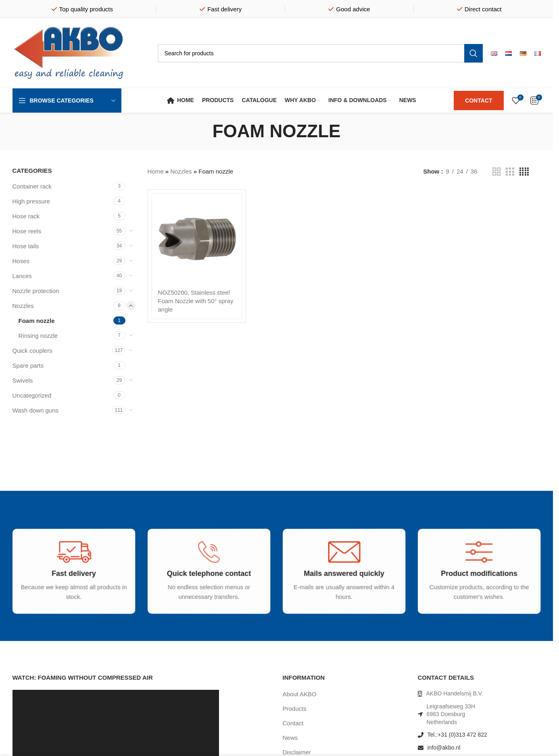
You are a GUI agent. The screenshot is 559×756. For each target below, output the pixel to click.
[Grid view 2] (496, 172)
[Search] (320, 53)
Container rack (32, 186)
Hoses (21, 261)
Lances (22, 276)
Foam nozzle (37, 321)
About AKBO (300, 694)
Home (156, 171)
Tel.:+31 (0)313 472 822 (457, 735)
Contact (293, 723)
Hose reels (27, 231)
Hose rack (26, 216)
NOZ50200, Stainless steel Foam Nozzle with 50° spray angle (196, 301)
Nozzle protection (36, 291)
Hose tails (26, 246)
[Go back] (202, 131)
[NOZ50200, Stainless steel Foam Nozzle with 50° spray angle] (197, 239)
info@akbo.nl (444, 748)
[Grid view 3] (510, 172)
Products (295, 709)
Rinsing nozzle (38, 336)
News (290, 738)
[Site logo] (69, 53)
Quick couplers (32, 351)
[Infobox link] (70, 580)
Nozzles (23, 306)
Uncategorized (32, 395)
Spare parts (28, 365)
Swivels (23, 380)
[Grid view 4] (524, 172)
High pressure (31, 201)
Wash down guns (36, 410)
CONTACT (479, 101)
